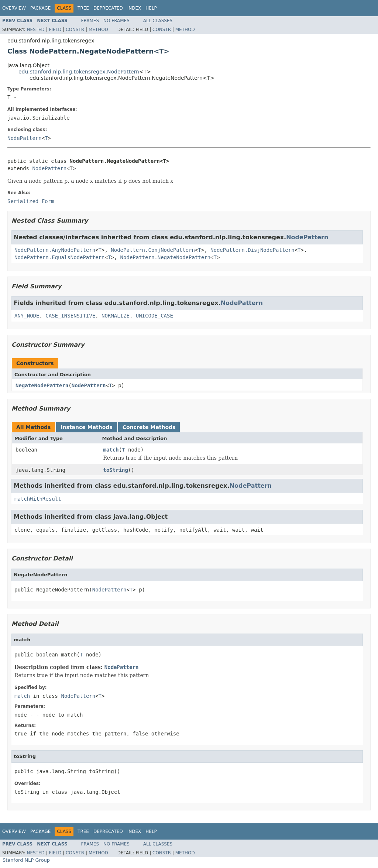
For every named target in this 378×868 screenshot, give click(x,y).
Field (55, 30)
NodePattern (25, 138)
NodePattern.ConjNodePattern (153, 250)
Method (98, 30)
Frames (90, 21)
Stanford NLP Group (26, 860)
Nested (35, 30)
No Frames (116, 21)
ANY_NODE (27, 316)
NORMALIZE (116, 316)
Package (40, 8)
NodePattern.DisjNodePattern (252, 250)
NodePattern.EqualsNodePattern (59, 257)
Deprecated (108, 8)
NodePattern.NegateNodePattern (165, 257)
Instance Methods (86, 427)
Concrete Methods (149, 427)
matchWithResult (38, 499)
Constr (75, 30)
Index (134, 8)
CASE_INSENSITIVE (70, 316)
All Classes (158, 21)
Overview (14, 8)
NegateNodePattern (42, 385)
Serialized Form (31, 201)
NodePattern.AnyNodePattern (55, 250)
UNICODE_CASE (154, 316)
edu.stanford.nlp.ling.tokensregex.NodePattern (79, 72)
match (111, 450)
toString (116, 470)
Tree (83, 8)
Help (151, 8)
